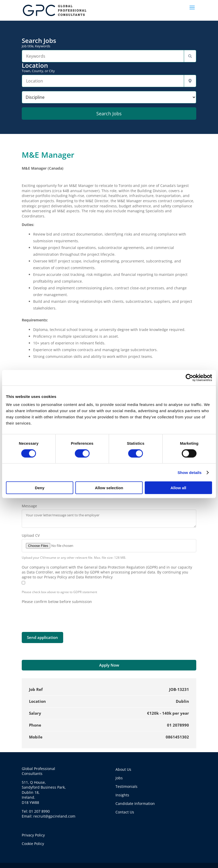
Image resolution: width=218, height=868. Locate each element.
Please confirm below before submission (57, 602)
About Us (123, 769)
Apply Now (109, 665)
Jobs (119, 778)
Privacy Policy (33, 835)
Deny (40, 488)
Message (29, 506)
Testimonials (126, 786)
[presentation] (61, 614)
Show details (190, 472)
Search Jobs (109, 43)
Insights (122, 795)
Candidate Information (135, 803)
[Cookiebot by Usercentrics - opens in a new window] (189, 378)
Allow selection (109, 488)
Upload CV (31, 535)
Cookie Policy (33, 844)
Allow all (178, 488)
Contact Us (125, 812)
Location (109, 67)
